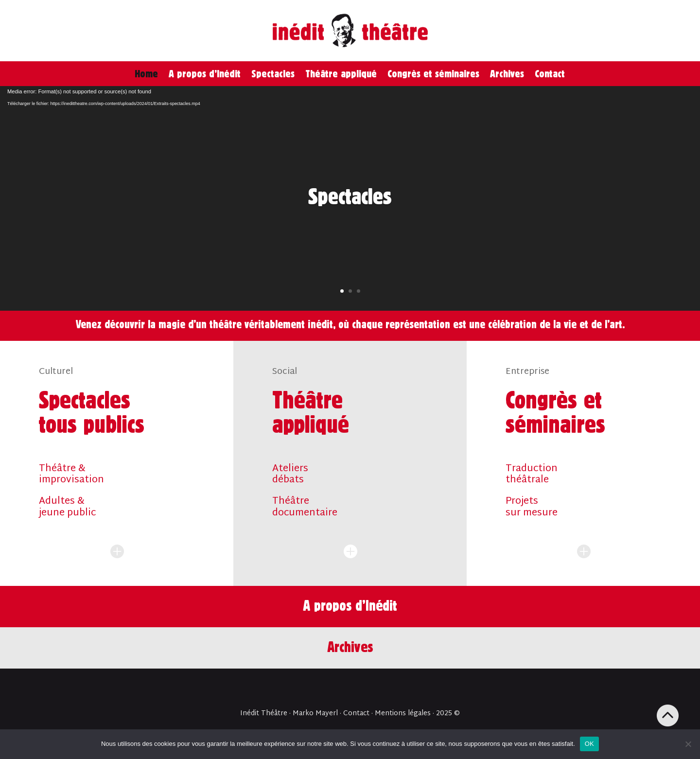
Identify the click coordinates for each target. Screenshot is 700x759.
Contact (550, 73)
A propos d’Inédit (205, 73)
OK (589, 744)
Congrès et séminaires (433, 73)
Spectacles (273, 73)
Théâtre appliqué (341, 73)
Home (146, 73)
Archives (507, 73)
